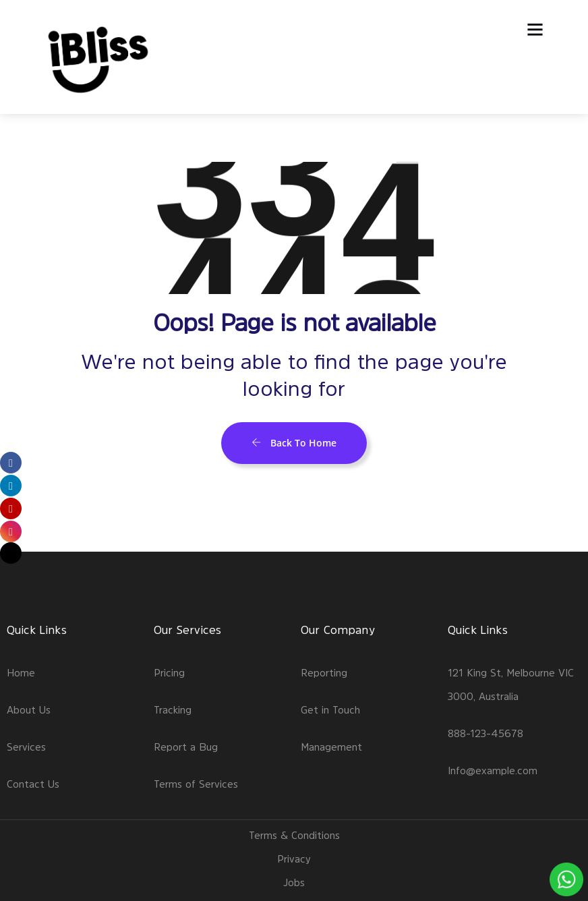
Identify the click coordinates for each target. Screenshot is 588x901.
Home (21, 673)
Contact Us (33, 784)
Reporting (324, 673)
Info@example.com (493, 771)
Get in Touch (330, 710)
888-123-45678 (486, 733)
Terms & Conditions (294, 835)
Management (331, 747)
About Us (29, 710)
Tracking (173, 710)
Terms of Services (196, 784)
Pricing (169, 673)
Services (26, 747)
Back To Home (294, 443)
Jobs (294, 882)
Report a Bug (186, 747)
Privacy (294, 859)
